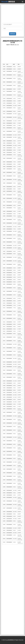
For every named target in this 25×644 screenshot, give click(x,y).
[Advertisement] (12, 14)
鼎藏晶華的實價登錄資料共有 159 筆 (12, 42)
